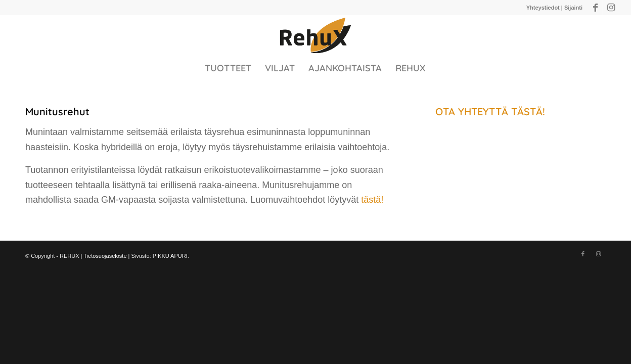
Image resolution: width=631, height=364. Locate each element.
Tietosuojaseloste (105, 256)
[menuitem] (228, 68)
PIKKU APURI (170, 256)
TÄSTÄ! (528, 111)
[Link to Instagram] (611, 8)
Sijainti (573, 8)
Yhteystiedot (543, 8)
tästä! (372, 200)
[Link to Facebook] (595, 8)
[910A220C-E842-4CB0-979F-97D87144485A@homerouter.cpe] (315, 35)
